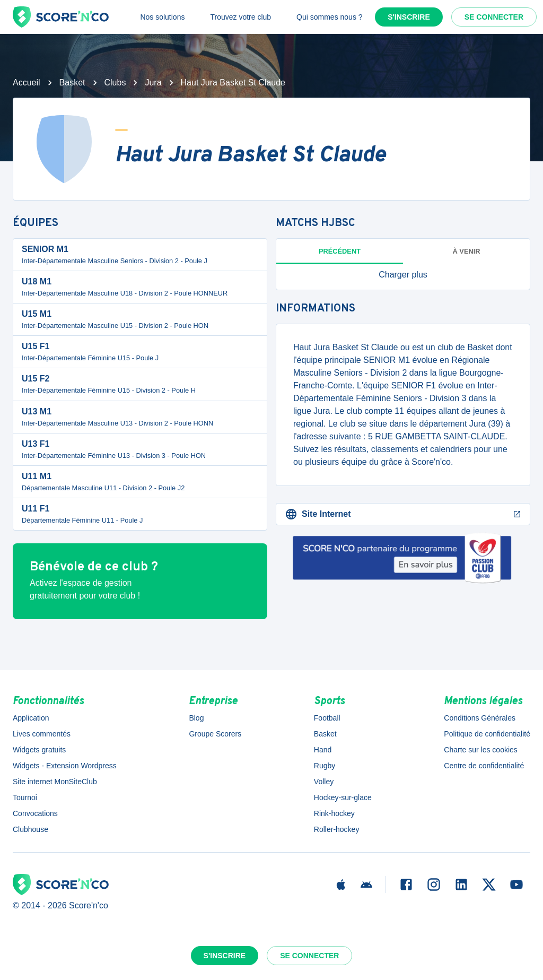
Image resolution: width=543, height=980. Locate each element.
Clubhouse (30, 829)
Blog (196, 718)
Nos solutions (162, 17)
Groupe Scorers (215, 734)
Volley (324, 782)
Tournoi (25, 797)
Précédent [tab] (340, 251)
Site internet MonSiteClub (55, 782)
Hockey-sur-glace (343, 797)
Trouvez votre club (240, 17)
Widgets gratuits (39, 750)
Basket (72, 83)
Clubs (115, 83)
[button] (403, 275)
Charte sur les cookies (481, 750)
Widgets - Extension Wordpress (65, 766)
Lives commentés (42, 734)
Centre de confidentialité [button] (484, 766)
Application (31, 718)
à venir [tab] (467, 251)
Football (327, 718)
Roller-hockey (337, 829)
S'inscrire (409, 17)
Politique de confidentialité (487, 734)
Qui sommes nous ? (330, 17)
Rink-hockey (334, 813)
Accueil (27, 83)
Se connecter (494, 17)
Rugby (325, 766)
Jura (153, 83)
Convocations (35, 813)
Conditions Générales (480, 718)
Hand (323, 750)
